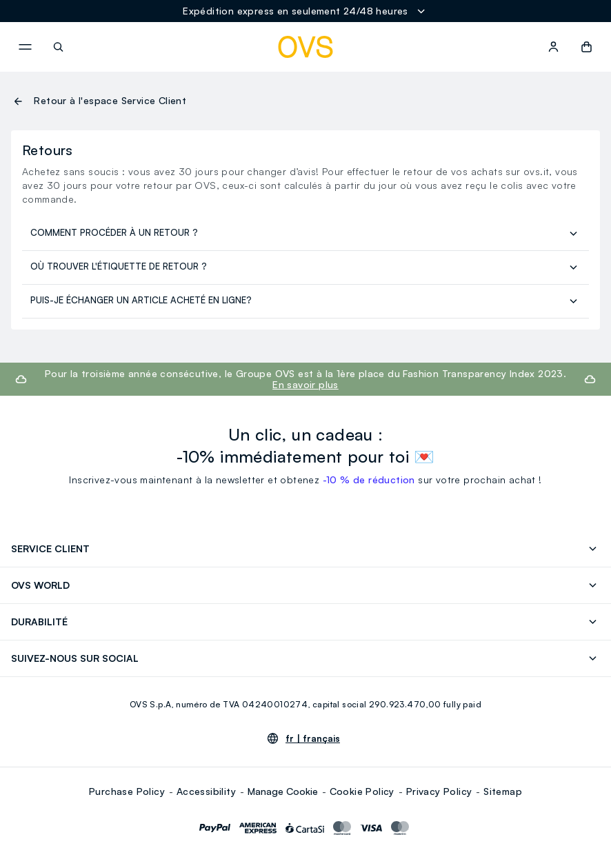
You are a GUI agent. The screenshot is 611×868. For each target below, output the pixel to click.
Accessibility (206, 791)
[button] (587, 47)
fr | (313, 738)
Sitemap (503, 791)
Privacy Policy (439, 791)
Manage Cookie (283, 791)
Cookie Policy (362, 791)
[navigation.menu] (25, 47)
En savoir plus (305, 384)
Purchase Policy (127, 791)
